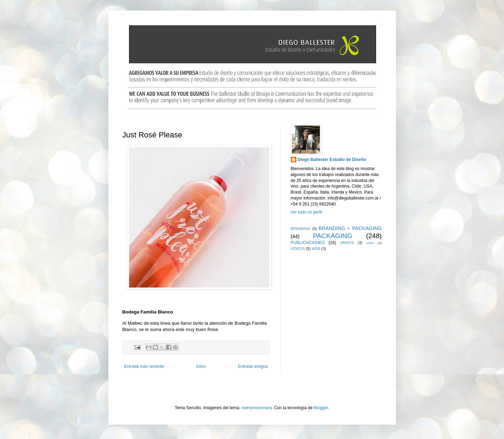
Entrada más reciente (144, 366)
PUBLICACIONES (308, 243)
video (370, 243)
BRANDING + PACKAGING (350, 228)
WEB (316, 249)
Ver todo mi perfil (307, 212)
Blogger (321, 408)
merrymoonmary (256, 408)
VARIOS (347, 243)
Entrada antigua (253, 366)
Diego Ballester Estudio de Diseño (332, 160)
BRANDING (301, 229)
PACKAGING (333, 236)
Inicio (201, 366)
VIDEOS (298, 249)
